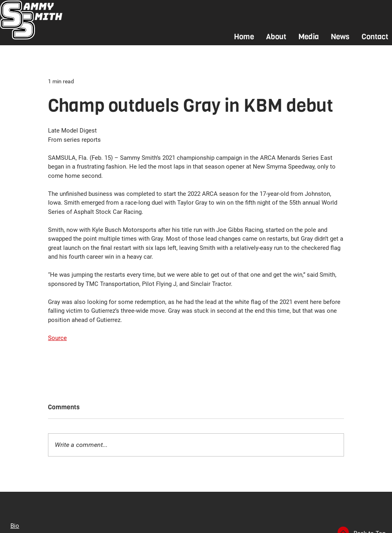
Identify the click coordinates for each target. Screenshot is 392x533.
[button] (276, 37)
